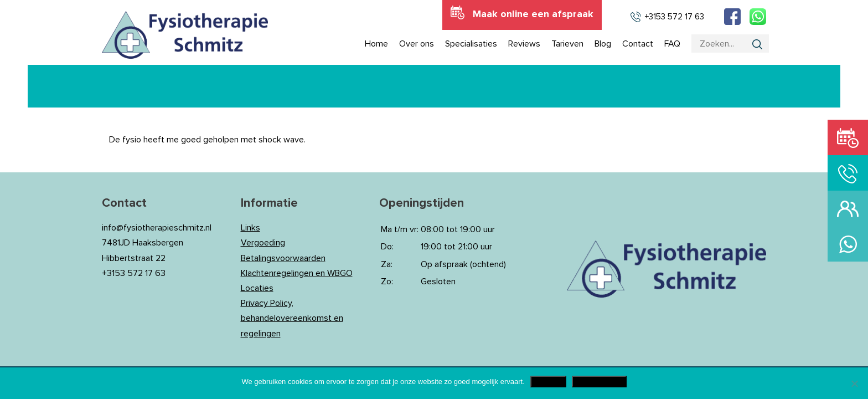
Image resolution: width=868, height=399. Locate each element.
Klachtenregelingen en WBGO (297, 273)
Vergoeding (263, 243)
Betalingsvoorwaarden (283, 258)
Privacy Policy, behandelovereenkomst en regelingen (292, 318)
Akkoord (548, 382)
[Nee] (854, 383)
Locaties (257, 288)
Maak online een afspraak (533, 14)
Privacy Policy (599, 382)
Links (250, 228)
